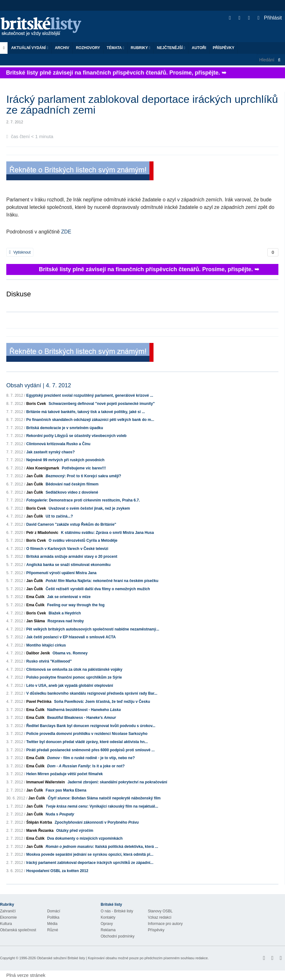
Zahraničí (8, 911)
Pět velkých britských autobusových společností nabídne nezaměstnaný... (93, 629)
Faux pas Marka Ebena (66, 790)
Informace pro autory (165, 924)
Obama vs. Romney (70, 653)
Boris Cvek (36, 404)
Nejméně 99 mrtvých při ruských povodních (65, 460)
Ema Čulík (35, 597)
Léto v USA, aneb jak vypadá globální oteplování (70, 686)
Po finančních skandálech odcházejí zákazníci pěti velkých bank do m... (90, 420)
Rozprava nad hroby (66, 621)
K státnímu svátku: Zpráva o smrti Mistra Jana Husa (107, 533)
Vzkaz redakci (160, 917)
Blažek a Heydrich (65, 613)
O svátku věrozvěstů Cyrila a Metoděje (83, 540)
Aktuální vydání (30, 48)
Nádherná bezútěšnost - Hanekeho (84, 710)
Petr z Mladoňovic (42, 533)
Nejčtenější (171, 48)
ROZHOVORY (88, 48)
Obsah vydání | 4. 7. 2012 (39, 385)
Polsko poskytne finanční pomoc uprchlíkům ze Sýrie (74, 677)
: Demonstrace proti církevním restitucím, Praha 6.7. (83, 500)
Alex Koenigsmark (43, 468)
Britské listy (44, 27)
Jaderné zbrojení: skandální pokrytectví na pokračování (117, 782)
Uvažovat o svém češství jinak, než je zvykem (89, 508)
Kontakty (108, 917)
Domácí (54, 911)
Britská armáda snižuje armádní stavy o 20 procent (72, 557)
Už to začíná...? (59, 516)
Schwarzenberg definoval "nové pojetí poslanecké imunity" (101, 404)
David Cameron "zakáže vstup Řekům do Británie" (71, 524)
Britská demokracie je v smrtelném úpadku (64, 428)
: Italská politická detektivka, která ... (102, 847)
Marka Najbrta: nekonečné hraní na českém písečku (102, 581)
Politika (53, 917)
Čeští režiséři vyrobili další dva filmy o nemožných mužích (98, 589)
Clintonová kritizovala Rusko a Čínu (58, 444)
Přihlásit (270, 18)
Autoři (199, 48)
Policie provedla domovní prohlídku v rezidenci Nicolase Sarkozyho (87, 734)
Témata (115, 48)
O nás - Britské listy (117, 911)
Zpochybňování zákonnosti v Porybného (97, 822)
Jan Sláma (35, 621)
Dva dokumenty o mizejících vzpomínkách (85, 838)
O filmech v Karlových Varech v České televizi (67, 549)
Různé (53, 930)
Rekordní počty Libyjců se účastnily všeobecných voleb (76, 436)
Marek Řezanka (40, 831)
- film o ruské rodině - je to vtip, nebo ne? (91, 758)
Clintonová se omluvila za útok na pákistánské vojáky (74, 669)
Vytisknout (20, 252)
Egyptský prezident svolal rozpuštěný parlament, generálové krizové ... (89, 395)
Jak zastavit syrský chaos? (50, 452)
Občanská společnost (18, 930)
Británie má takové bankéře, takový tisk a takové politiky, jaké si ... (85, 412)
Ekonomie (8, 917)
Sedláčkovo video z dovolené (72, 492)
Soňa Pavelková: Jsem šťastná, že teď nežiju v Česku (102, 702)
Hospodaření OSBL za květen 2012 (57, 871)
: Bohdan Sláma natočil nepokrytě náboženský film (104, 798)
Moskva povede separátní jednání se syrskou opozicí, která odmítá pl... (90, 854)
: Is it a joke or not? (86, 766)
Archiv (62, 48)
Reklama (108, 930)
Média (52, 924)
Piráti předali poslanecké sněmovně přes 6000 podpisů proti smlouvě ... (90, 750)
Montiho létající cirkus (46, 645)
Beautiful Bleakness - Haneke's (82, 718)
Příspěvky (224, 48)
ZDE (66, 232)
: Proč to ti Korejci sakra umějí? (83, 476)
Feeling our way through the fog (76, 605)
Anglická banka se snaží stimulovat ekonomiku (68, 565)
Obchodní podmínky (117, 936)
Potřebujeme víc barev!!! (84, 468)
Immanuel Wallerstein (45, 782)
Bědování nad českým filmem (72, 484)
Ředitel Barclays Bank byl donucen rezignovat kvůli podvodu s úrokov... (91, 726)
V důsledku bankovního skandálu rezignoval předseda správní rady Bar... (92, 693)
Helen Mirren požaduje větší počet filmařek (64, 774)
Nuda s (60, 814)
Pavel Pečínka (39, 702)
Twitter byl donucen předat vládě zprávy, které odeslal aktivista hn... (87, 742)
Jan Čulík (34, 476)
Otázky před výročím (75, 831)
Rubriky (141, 48)
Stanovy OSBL (160, 911)
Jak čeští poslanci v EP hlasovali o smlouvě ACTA (71, 637)
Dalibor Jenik (38, 653)
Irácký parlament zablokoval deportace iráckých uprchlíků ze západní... (90, 863)
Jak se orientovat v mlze (69, 597)
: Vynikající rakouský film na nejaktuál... (102, 806)
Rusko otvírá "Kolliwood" (49, 661)
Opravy (107, 924)
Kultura (6, 924)
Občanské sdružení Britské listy (61, 958)
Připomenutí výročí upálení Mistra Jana (61, 573)
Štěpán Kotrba (39, 822)
